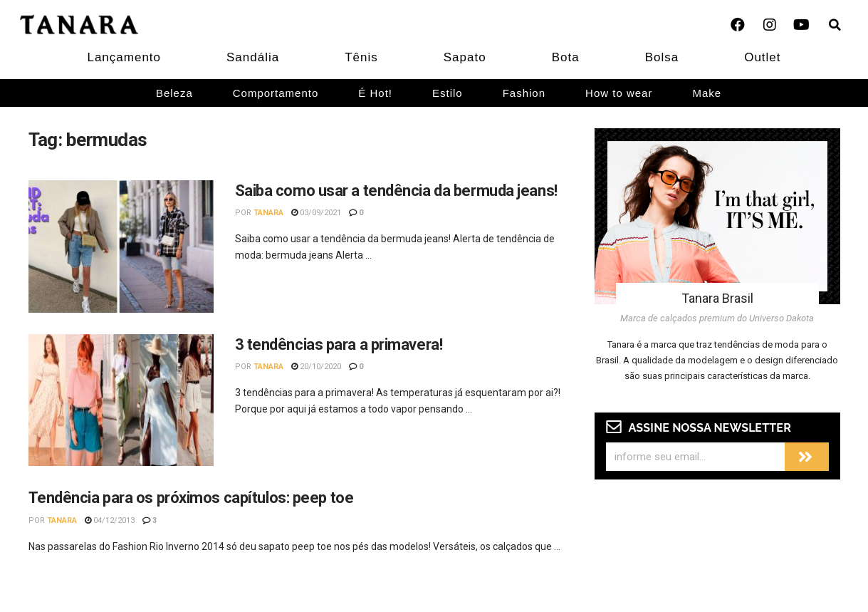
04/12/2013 (110, 520)
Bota (566, 57)
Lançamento (124, 57)
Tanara (268, 213)
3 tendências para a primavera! (339, 344)
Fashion (524, 93)
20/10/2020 (316, 367)
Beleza (174, 93)
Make (707, 93)
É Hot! (375, 93)
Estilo (448, 93)
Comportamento (276, 93)
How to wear (619, 93)
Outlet (762, 57)
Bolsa (662, 57)
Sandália (253, 57)
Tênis (361, 57)
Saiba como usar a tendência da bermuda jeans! (396, 191)
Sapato (465, 57)
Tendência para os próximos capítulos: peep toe (191, 498)
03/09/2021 (316, 213)
